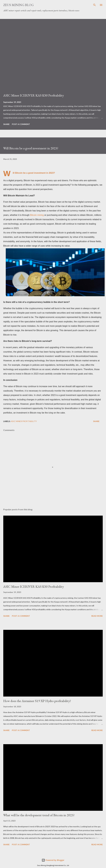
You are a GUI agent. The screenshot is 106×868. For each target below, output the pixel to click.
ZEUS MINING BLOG (18, 5)
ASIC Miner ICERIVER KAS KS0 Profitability (34, 95)
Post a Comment (21, 124)
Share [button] (6, 124)
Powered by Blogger (53, 860)
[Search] (95, 5)
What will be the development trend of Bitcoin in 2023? (39, 815)
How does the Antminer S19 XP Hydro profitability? (37, 701)
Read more (97, 616)
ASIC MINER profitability (24, 421)
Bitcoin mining (37, 215)
